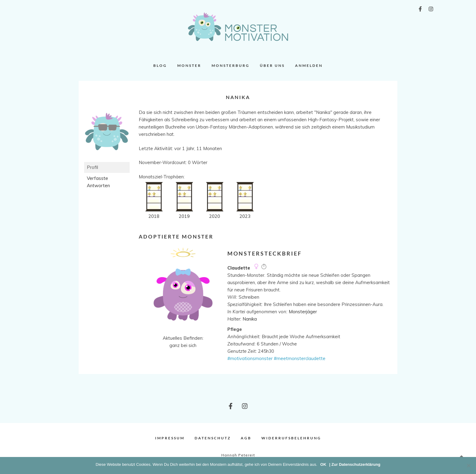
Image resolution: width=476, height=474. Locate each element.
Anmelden (309, 65)
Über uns (272, 65)
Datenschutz (213, 438)
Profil (92, 167)
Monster (189, 65)
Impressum (170, 438)
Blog (160, 65)
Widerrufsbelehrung (291, 438)
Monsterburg (231, 65)
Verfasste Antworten (98, 182)
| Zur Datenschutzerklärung (355, 464)
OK (323, 464)
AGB (246, 438)
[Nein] (468, 465)
